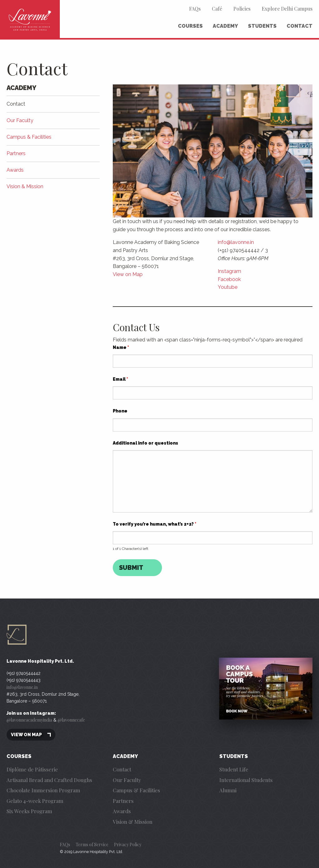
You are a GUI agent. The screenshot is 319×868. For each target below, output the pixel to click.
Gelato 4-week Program (35, 801)
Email (120, 379)
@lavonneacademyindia (29, 720)
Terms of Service (92, 844)
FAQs (195, 9)
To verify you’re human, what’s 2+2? (155, 524)
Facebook (229, 279)
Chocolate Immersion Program (43, 790)
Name (121, 347)
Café (217, 9)
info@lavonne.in (236, 242)
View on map (31, 735)
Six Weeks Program (29, 811)
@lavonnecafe (71, 720)
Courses (190, 26)
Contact (300, 26)
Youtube (228, 287)
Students (262, 26)
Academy (225, 26)
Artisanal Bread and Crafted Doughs (49, 780)
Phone (120, 411)
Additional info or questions (145, 443)
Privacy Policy (128, 844)
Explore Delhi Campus (287, 9)
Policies (242, 9)
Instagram (229, 271)
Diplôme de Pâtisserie (32, 769)
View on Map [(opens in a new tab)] (128, 274)
